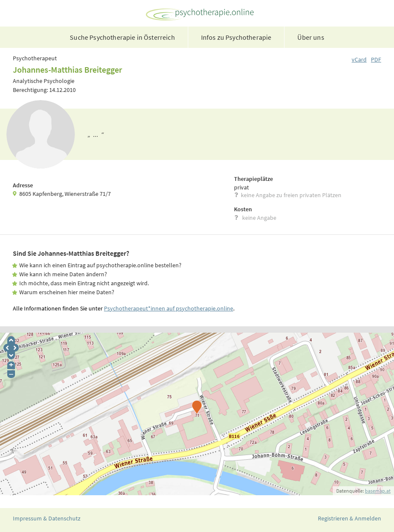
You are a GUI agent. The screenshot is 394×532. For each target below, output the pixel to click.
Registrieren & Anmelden (350, 518)
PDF (376, 59)
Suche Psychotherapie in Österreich (122, 37)
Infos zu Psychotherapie (236, 37)
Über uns (311, 37)
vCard (359, 59)
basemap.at (378, 491)
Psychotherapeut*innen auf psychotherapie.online (169, 308)
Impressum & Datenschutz (47, 518)
